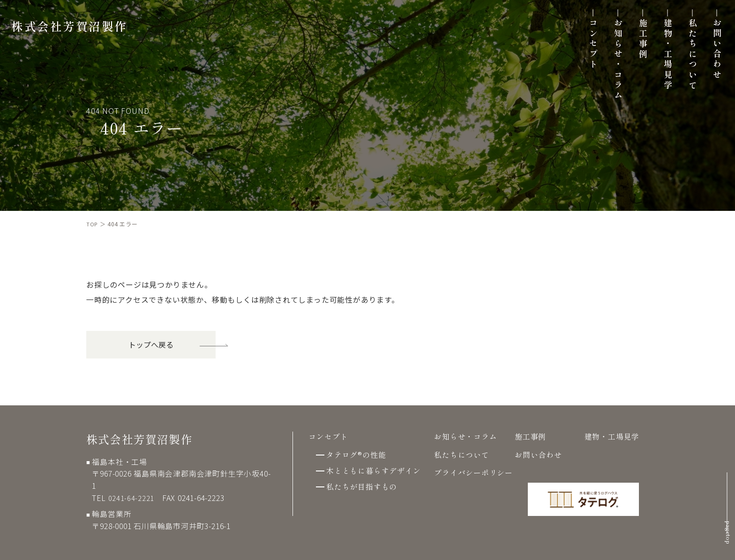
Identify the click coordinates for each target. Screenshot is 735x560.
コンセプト (587, 50)
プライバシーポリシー (473, 473)
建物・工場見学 (661, 60)
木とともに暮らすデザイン (374, 471)
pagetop (726, 522)
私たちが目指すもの (362, 487)
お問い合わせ (711, 55)
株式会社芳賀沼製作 (75, 31)
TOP (92, 224)
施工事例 (637, 45)
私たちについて (686, 60)
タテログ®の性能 (356, 455)
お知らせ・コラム (612, 65)
